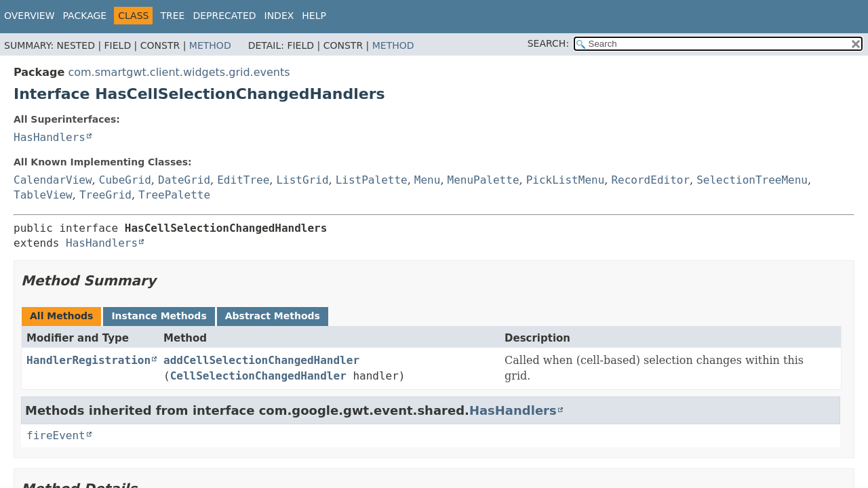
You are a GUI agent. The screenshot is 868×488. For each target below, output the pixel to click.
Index (279, 16)
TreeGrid (105, 195)
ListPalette (372, 180)
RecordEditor (650, 180)
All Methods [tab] (61, 316)
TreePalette (174, 195)
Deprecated (224, 16)
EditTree (243, 180)
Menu (428, 180)
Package (85, 16)
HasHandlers (50, 137)
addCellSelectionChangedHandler (261, 360)
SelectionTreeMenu (752, 180)
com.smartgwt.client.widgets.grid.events (179, 72)
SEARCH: (548, 43)
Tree (172, 16)
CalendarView (53, 180)
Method (210, 45)
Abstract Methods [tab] (273, 316)
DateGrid (184, 180)
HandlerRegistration (88, 360)
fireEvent (56, 435)
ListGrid (302, 180)
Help (314, 16)
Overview (29, 16)
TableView (43, 195)
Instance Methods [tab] (159, 316)
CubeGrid (125, 180)
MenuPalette (484, 180)
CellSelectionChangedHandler (258, 376)
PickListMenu (566, 180)
